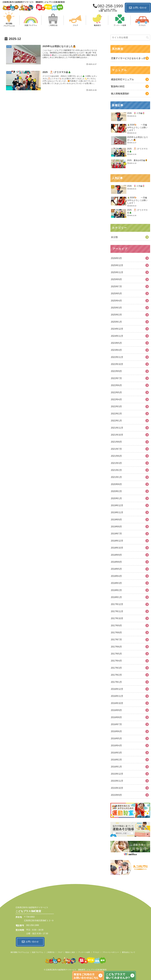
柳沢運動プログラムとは (20, 952)
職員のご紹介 (70, 952)
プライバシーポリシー (111, 952)
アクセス (96, 952)
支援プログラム (37, 952)
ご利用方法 (50, 952)
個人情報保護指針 (120, 94)
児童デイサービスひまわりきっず (128, 58)
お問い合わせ (138, 8)
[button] (147, 38)
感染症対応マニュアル (122, 79)
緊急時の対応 (118, 86)
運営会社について (129, 952)
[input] (130, 38)
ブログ (60, 952)
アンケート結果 (84, 952)
